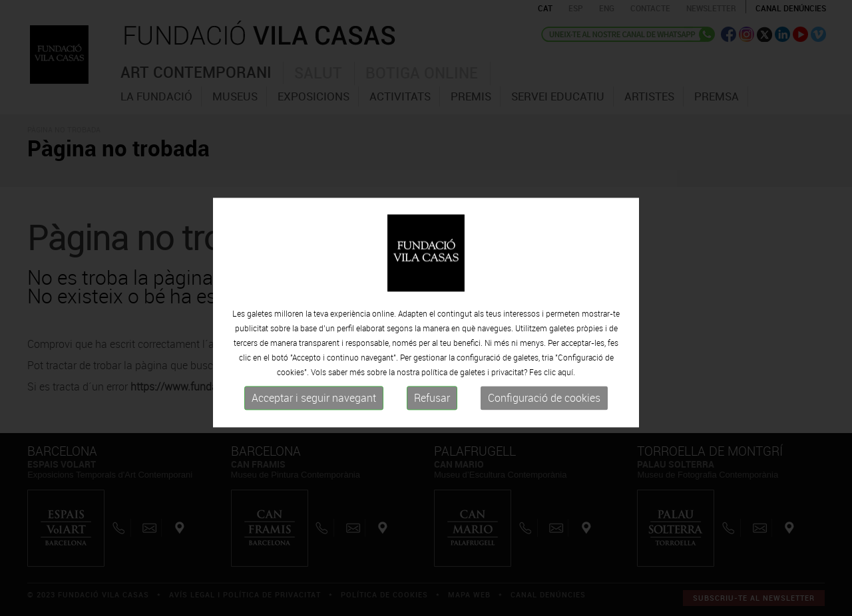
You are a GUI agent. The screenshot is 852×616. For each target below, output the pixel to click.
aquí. (566, 388)
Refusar (432, 414)
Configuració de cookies (544, 414)
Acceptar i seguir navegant (314, 414)
